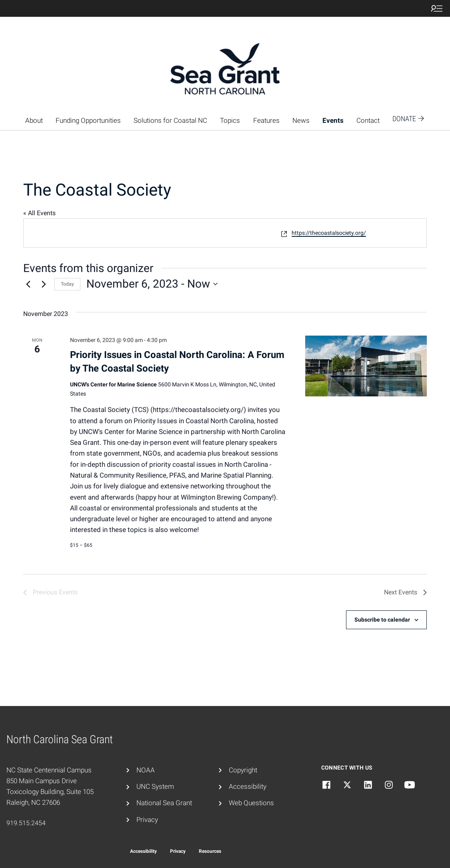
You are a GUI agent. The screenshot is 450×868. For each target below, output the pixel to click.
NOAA (146, 770)
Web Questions (251, 803)
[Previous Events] (28, 284)
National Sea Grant (164, 803)
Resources (210, 851)
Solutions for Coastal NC (170, 120)
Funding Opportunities (88, 120)
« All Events (39, 213)
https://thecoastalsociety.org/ (329, 233)
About (34, 120)
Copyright (243, 770)
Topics (230, 120)
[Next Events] (44, 284)
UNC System (155, 786)
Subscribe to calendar (382, 620)
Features (266, 120)
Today (67, 284)
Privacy (147, 820)
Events (333, 120)
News (301, 120)
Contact (368, 120)
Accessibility (248, 786)
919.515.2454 (26, 823)
